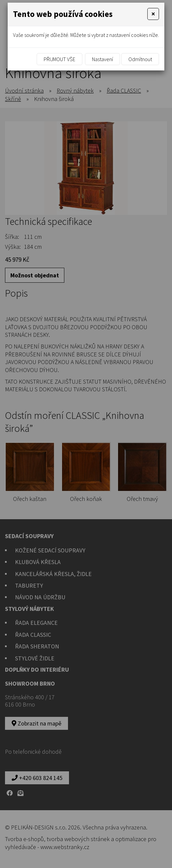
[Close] (153, 14)
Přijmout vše (59, 59)
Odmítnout (140, 59)
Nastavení (102, 59)
